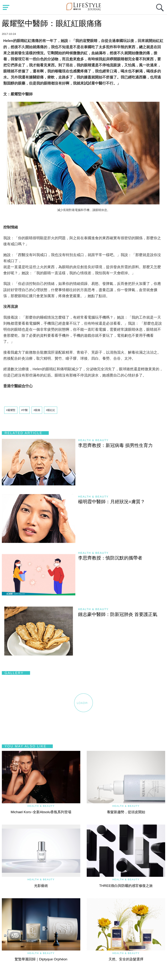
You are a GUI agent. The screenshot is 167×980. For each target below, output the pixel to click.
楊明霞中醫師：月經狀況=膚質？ (112, 502)
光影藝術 (41, 886)
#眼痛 (37, 410)
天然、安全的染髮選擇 (126, 959)
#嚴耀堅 (11, 410)
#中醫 (25, 410)
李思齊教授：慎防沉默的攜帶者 (110, 558)
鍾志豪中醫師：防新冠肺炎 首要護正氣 (118, 614)
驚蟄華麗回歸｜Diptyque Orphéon (41, 959)
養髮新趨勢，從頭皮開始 (126, 812)
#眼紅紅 (51, 410)
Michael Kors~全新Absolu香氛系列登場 (41, 812)
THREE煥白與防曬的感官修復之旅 (126, 886)
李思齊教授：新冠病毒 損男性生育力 (115, 445)
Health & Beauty (93, 440)
